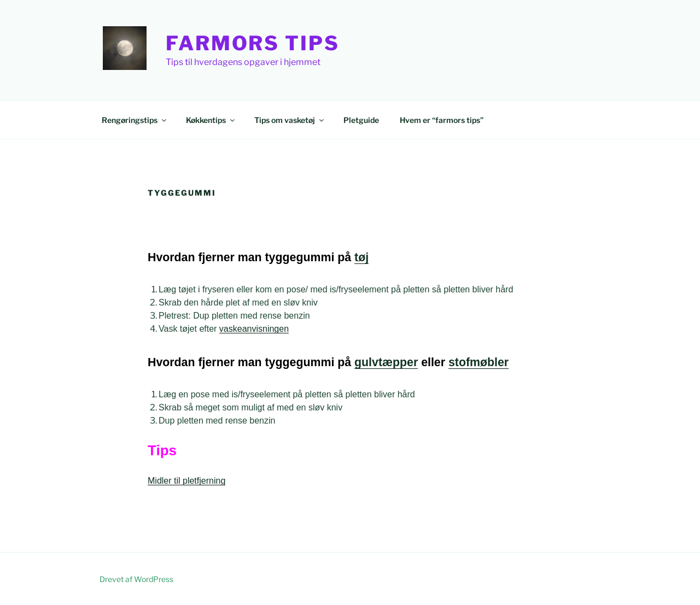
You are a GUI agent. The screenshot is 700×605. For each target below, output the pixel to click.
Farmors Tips (253, 43)
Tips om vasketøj (290, 120)
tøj (361, 257)
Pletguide (361, 120)
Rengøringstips (135, 120)
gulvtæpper (386, 362)
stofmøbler (479, 362)
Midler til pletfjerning (186, 481)
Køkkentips (211, 120)
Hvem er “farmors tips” (442, 120)
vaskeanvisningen (254, 329)
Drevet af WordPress (136, 579)
